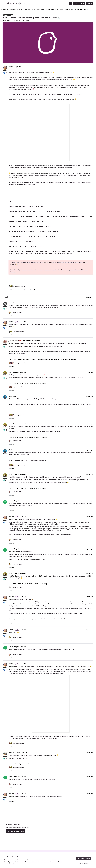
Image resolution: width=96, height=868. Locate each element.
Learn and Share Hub (17, 10)
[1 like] (16, 313)
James (10, 303)
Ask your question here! (16, 831)
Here (10, 609)
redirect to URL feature (39, 576)
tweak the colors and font (47, 173)
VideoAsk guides (42, 10)
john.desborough (14, 341)
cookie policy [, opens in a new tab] (11, 864)
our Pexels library (46, 166)
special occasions (47, 263)
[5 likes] (17, 286)
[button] (4, 4)
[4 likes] (17, 415)
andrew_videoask (15, 753)
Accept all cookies (84, 858)
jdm (10, 396)
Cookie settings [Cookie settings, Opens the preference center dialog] (84, 863)
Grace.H (11, 67)
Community (5, 10)
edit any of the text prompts (27, 173)
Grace (10, 372)
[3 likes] (17, 363)
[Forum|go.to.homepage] (36, 4)
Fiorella (11, 501)
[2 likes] (16, 332)
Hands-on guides (30, 10)
